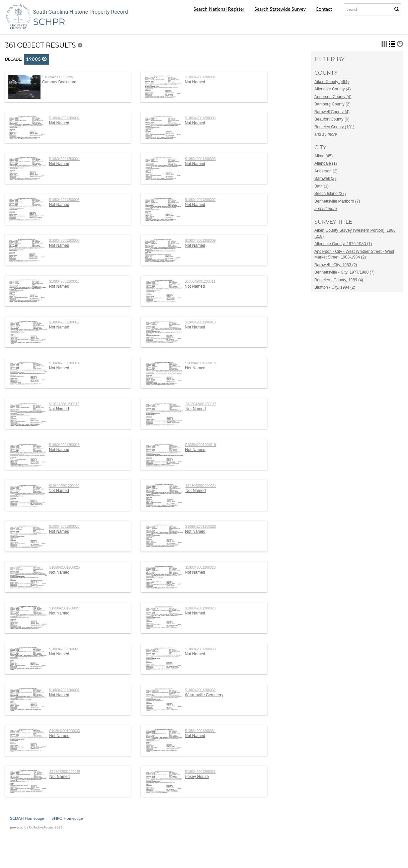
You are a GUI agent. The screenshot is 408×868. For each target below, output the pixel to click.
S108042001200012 (64, 322)
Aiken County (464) (332, 82)
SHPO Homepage (67, 818)
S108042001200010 (64, 281)
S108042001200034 (200, 731)
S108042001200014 (64, 363)
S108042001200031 (64, 690)
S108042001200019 (200, 445)
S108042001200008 (64, 241)
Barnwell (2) (325, 178)
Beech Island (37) (330, 194)
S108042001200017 (201, 404)
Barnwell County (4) (332, 112)
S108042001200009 (200, 241)
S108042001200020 (64, 486)
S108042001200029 (64, 649)
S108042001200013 (200, 322)
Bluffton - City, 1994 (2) (335, 287)
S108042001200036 (200, 772)
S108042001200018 (64, 445)
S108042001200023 (200, 527)
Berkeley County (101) (334, 127)
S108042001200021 (201, 486)
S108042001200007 (200, 200)
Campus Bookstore (59, 82)
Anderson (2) (326, 171)
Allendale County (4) (333, 89)
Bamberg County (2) (332, 104)
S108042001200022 (64, 527)
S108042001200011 (200, 281)
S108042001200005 (200, 159)
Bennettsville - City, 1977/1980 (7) (344, 272)
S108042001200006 (64, 200)
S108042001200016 (64, 404)
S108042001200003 (200, 118)
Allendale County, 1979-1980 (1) (343, 244)
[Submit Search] (397, 9)
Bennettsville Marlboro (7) (337, 201)
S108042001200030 (200, 649)
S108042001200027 (65, 608)
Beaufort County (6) (332, 119)
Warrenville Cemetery (204, 695)
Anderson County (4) (333, 97)
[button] (45, 59)
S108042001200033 (65, 731)
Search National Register (219, 9)
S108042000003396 (58, 77)
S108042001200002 (64, 118)
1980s (36, 59)
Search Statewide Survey (280, 9)
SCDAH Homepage (27, 818)
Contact (324, 9)
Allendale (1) (325, 163)
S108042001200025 (65, 567)
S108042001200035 (65, 772)
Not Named (195, 82)
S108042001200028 (200, 608)
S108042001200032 (200, 690)
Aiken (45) (323, 156)
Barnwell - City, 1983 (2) (336, 265)
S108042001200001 (200, 77)
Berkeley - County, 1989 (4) (339, 280)
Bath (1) (321, 186)
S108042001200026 (200, 567)
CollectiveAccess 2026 (46, 827)
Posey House (197, 777)
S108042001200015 (200, 363)
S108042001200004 (64, 159)
